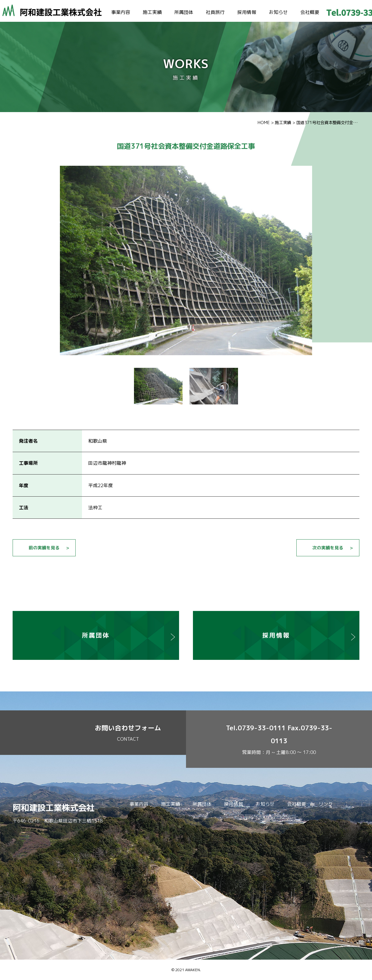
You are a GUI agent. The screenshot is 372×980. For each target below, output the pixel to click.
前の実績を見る (44, 548)
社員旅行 (215, 12)
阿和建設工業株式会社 (54, 808)
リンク (326, 804)
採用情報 (247, 12)
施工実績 (152, 12)
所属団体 (184, 12)
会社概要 (310, 12)
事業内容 (121, 12)
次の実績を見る (328, 548)
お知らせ (278, 12)
